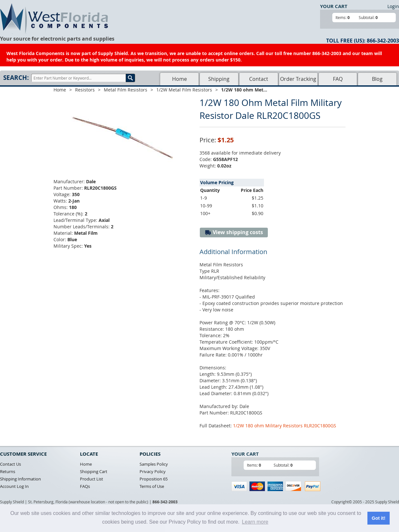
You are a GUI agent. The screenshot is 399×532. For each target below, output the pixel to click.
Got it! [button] (378, 518)
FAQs (85, 486)
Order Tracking (298, 79)
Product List (92, 479)
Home (180, 79)
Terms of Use (152, 486)
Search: (16, 78)
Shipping (219, 79)
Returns (8, 471)
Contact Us (10, 464)
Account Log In (14, 486)
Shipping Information (20, 479)
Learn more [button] (255, 522)
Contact (259, 79)
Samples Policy (154, 464)
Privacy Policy (153, 471)
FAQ (338, 79)
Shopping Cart (94, 471)
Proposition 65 (154, 479)
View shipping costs (234, 232)
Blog (377, 79)
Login (393, 6)
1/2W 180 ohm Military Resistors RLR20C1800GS (285, 426)
